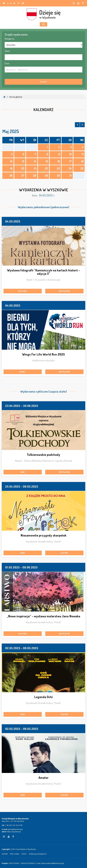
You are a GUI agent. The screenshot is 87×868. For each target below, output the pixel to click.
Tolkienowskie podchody (44, 455)
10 (70, 154)
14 (35, 161)
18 (82, 161)
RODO (24, 854)
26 (11, 176)
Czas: (7, 63)
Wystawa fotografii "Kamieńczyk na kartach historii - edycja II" (44, 272)
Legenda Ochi (44, 697)
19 (11, 168)
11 (83, 154)
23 (58, 168)
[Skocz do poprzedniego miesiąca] (77, 125)
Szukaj (43, 82)
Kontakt (5, 854)
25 (82, 168)
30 (58, 176)
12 (11, 161)
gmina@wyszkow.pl (15, 829)
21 (35, 168)
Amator (44, 778)
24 (70, 168)
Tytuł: (8, 51)
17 (70, 161)
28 (35, 176)
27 (23, 176)
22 (46, 168)
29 (46, 176)
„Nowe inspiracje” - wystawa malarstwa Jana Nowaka (44, 616)
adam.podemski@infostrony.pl (53, 863)
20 (23, 168)
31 (70, 176)
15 (47, 161)
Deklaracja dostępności (38, 854)
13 (23, 161)
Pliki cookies (15, 854)
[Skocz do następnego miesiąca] (82, 125)
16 (59, 161)
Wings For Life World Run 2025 (43, 354)
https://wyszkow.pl (14, 832)
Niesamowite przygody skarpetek (44, 535)
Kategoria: (10, 39)
